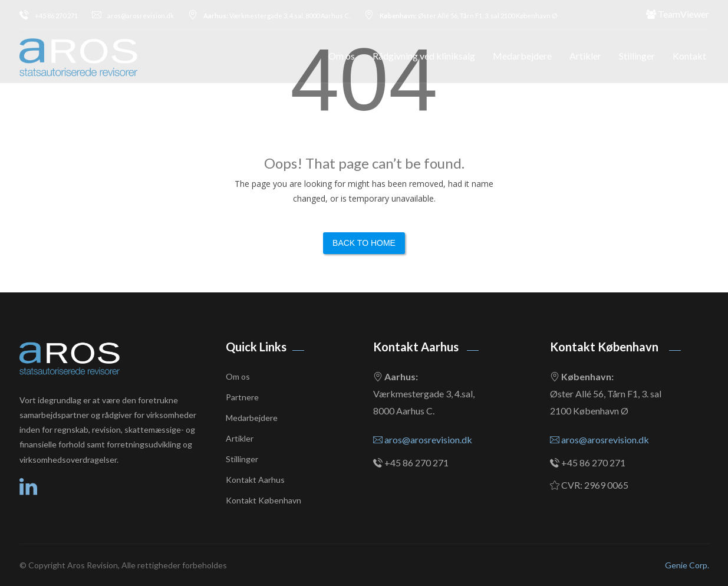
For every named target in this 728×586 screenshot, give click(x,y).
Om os (342, 56)
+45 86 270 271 (49, 16)
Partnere (242, 397)
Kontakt (689, 56)
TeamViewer (678, 14)
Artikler (585, 56)
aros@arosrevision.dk (133, 16)
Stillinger (637, 56)
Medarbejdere (522, 56)
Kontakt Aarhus (255, 480)
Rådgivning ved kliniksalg (424, 56)
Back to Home (364, 243)
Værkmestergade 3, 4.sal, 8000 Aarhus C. (269, 16)
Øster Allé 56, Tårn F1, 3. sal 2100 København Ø (461, 16)
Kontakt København (263, 500)
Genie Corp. (687, 565)
